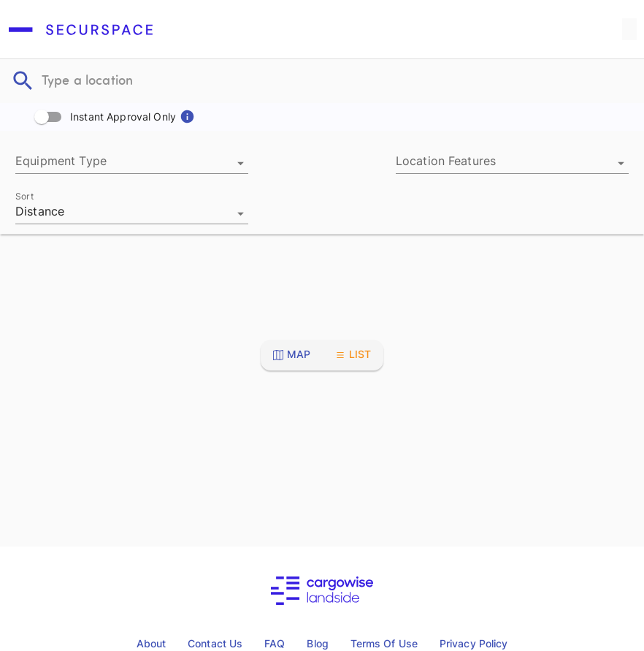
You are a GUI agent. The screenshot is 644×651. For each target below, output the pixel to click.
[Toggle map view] (292, 355)
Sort (24, 196)
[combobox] (132, 163)
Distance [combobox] (40, 212)
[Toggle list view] (353, 355)
